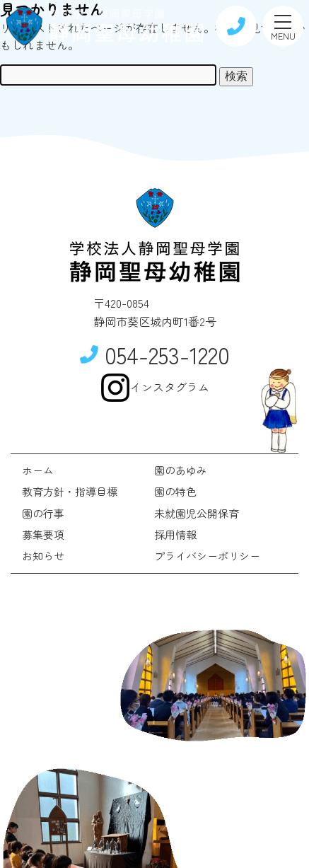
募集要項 (43, 534)
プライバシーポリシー (207, 556)
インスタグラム (155, 388)
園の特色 (175, 491)
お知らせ (43, 556)
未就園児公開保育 (197, 513)
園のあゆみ (181, 470)
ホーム (38, 470)
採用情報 (175, 534)
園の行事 (43, 513)
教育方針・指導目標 (70, 491)
